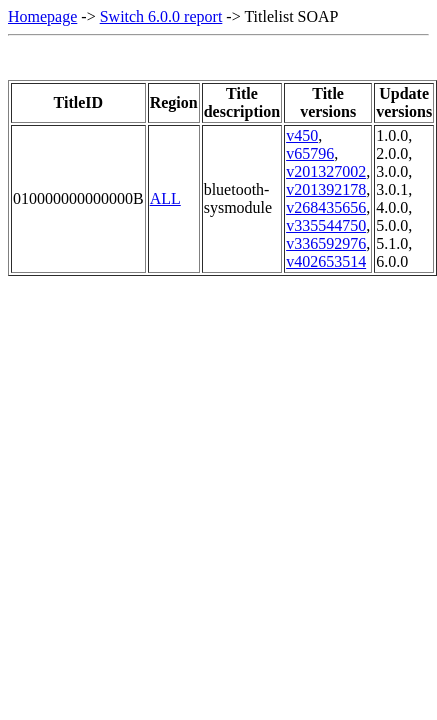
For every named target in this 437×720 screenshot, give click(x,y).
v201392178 (326, 189)
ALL (165, 198)
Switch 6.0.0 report (161, 16)
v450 (302, 135)
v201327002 (326, 171)
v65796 (310, 153)
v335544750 (326, 225)
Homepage (42, 16)
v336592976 (326, 243)
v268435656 (326, 207)
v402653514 (326, 261)
